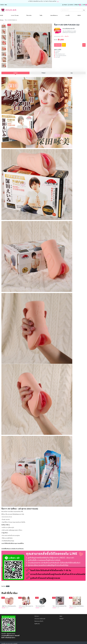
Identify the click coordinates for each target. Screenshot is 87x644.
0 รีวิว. (62, 36)
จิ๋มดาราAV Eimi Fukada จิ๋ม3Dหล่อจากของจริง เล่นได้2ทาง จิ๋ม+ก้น (77, 604)
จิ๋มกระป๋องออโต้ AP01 (40, 604)
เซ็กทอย (2, 20)
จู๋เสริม (8, 585)
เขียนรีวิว (67, 36)
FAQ (72, 73)
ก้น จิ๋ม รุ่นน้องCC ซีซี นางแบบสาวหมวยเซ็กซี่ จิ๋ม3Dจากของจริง (26, 604)
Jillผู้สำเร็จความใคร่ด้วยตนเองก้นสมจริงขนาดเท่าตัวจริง (9, 604)
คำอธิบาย (15, 73)
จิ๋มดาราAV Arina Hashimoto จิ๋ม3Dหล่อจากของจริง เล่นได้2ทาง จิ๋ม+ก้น (60, 604)
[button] (4, 67)
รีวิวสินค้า (44, 73)
